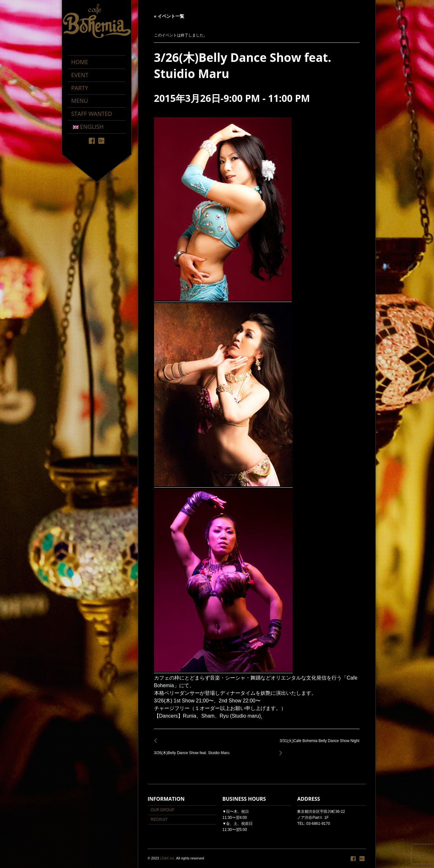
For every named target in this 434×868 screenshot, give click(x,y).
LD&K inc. (168, 858)
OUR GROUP (163, 810)
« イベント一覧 (169, 16)
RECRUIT (159, 819)
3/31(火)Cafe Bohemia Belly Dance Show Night (318, 744)
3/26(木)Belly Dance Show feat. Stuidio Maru (194, 750)
